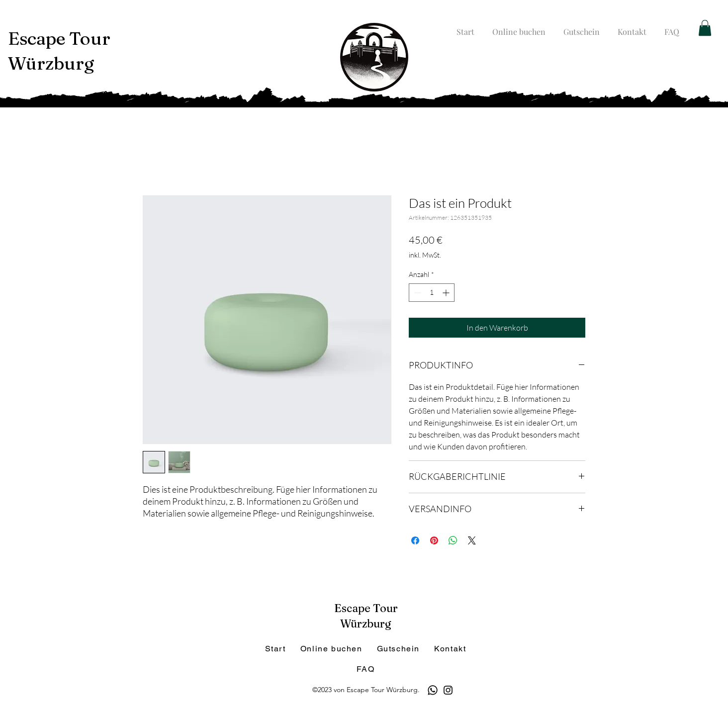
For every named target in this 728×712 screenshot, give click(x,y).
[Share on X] (472, 540)
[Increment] (447, 293)
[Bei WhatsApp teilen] (453, 540)
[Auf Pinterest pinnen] (434, 540)
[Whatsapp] (433, 690)
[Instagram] (448, 690)
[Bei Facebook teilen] (415, 540)
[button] (705, 28)
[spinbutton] (432, 293)
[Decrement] (416, 293)
